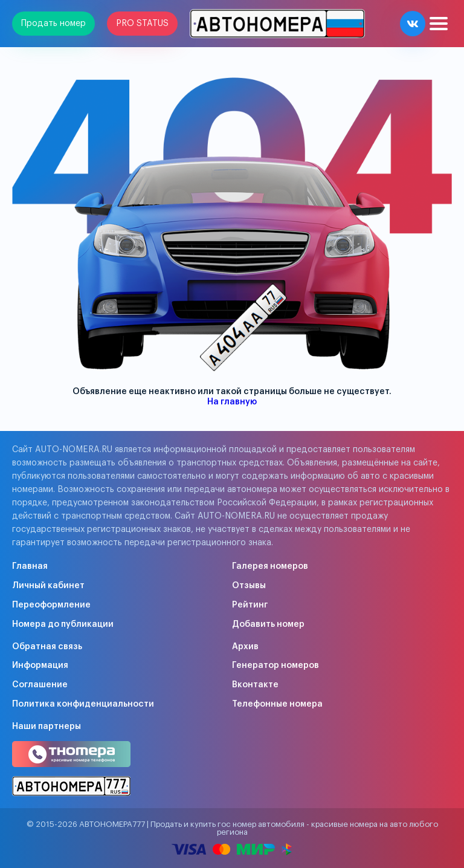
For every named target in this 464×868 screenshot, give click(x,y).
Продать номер (53, 24)
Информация (40, 666)
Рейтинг (250, 605)
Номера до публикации (63, 624)
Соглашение (40, 685)
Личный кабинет (48, 586)
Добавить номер (268, 624)
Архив (245, 647)
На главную (232, 402)
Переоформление (51, 605)
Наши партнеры (47, 727)
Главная (30, 566)
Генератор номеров (275, 666)
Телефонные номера (277, 704)
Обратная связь (47, 647)
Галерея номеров (270, 566)
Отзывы (249, 586)
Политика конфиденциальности (83, 704)
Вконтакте (255, 685)
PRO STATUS (142, 24)
